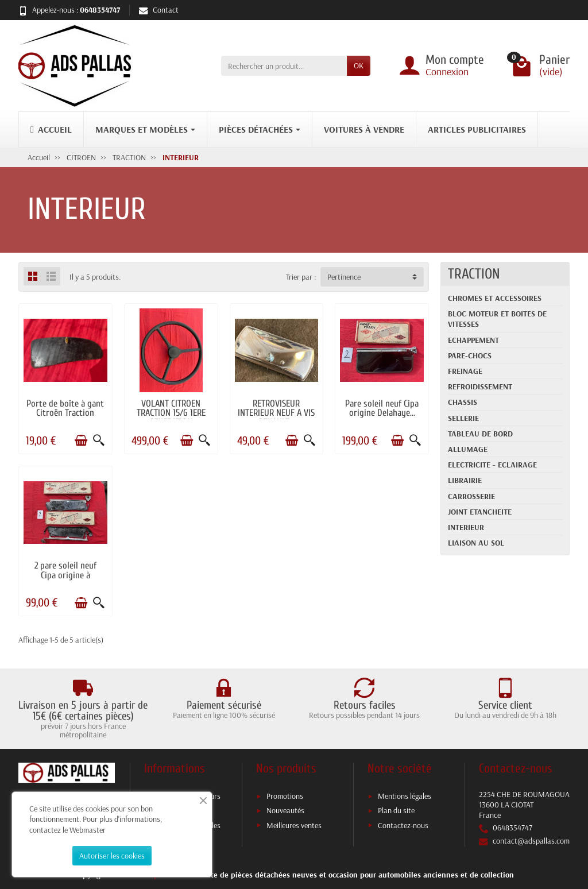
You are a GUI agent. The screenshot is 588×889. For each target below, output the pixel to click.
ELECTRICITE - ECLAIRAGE (492, 465)
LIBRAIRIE (465, 480)
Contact (159, 10)
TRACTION (474, 274)
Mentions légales (405, 796)
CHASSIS (463, 402)
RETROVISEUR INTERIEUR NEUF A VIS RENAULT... (276, 413)
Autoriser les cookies (112, 856)
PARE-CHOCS (470, 355)
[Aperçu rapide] (99, 440)
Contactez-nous (403, 825)
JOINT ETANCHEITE (480, 512)
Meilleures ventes (294, 825)
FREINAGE (465, 371)
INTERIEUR (466, 527)
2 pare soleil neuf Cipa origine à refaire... (65, 575)
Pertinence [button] (344, 277)
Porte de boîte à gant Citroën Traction (65, 408)
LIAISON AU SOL (476, 543)
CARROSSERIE (471, 496)
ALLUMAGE (468, 449)
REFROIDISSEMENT (480, 386)
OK (359, 65)
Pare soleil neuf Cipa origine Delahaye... (382, 408)
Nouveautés (285, 810)
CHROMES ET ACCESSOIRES (495, 298)
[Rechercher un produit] (284, 65)
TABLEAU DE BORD (480, 434)
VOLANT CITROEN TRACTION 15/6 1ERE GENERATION (171, 413)
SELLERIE (463, 418)
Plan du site (396, 810)
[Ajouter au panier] (81, 440)
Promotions (285, 796)
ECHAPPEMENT (473, 340)
